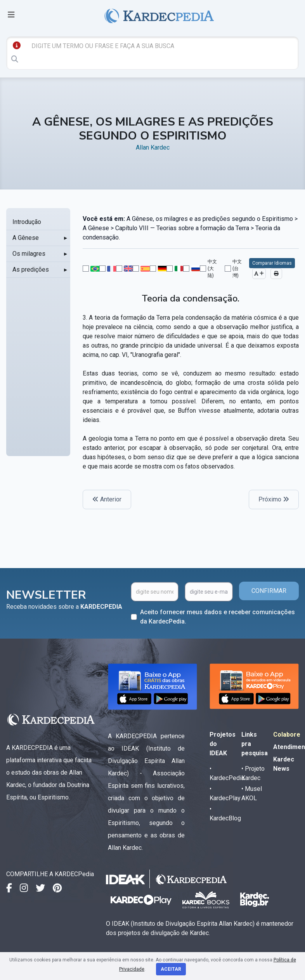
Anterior (107, 499)
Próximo (274, 499)
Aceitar (171, 969)
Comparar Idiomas (272, 263)
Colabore (287, 735)
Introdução (27, 222)
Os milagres (29, 254)
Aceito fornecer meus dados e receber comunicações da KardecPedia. (217, 617)
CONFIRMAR (269, 591)
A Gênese (26, 238)
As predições (31, 270)
